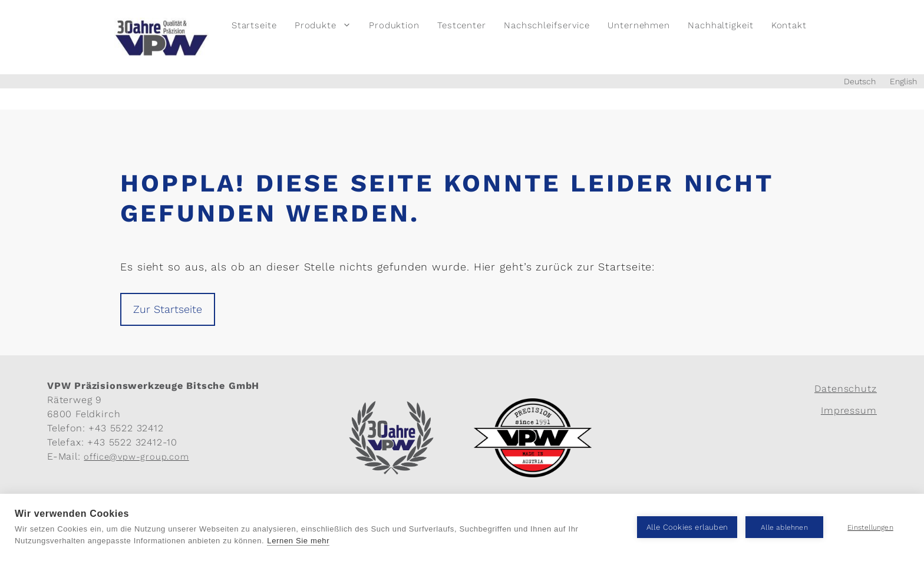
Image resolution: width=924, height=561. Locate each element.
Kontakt (789, 25)
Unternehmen (639, 25)
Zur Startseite (168, 309)
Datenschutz (846, 389)
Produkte (327, 25)
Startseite (254, 25)
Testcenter (462, 25)
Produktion (394, 25)
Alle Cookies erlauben (687, 527)
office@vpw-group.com (136, 457)
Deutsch (860, 81)
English (903, 81)
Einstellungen (870, 527)
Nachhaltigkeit (721, 25)
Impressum (849, 410)
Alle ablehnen (784, 527)
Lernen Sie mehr (298, 541)
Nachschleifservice (547, 25)
